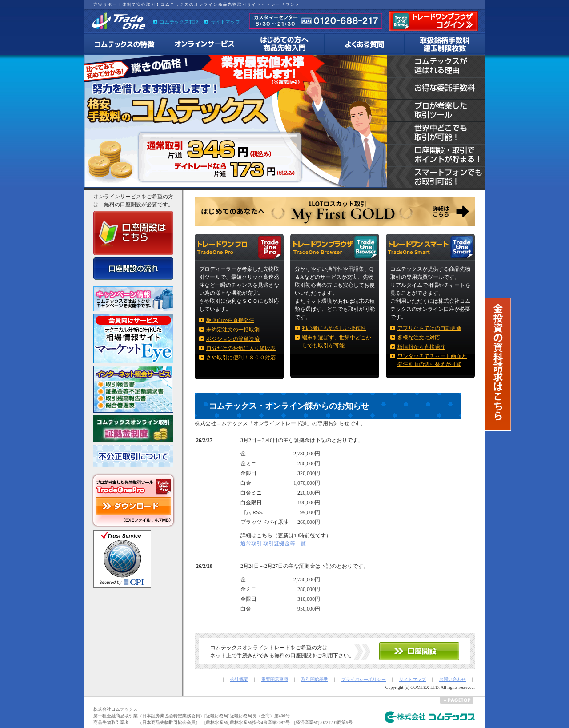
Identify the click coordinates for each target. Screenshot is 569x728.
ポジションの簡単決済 (233, 339)
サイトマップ (225, 22)
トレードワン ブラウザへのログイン (433, 21)
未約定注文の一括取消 (233, 330)
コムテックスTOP (179, 22)
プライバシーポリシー (364, 679)
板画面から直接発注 (230, 320)
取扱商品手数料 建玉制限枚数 (445, 44)
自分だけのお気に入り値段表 (241, 348)
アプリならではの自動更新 (429, 328)
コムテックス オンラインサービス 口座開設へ (419, 651)
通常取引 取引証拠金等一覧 (273, 543)
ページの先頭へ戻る (457, 700)
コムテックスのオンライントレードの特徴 (124, 44)
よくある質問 (365, 44)
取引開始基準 (315, 679)
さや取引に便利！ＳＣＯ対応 (241, 358)
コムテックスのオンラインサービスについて (204, 44)
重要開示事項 (275, 679)
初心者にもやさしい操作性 (334, 328)
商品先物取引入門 (284, 44)
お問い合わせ (453, 679)
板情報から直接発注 (421, 347)
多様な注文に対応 (419, 338)
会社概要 (239, 679)
